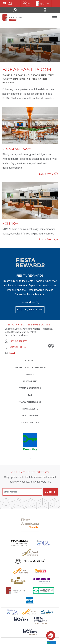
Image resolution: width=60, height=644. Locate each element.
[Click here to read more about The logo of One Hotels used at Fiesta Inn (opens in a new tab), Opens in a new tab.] (30, 600)
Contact (30, 361)
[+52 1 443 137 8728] (16, 341)
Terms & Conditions (30, 388)
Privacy (30, 374)
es (10, 3)
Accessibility (30, 381)
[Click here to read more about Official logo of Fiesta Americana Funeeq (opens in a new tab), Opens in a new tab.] (41, 571)
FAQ (30, 395)
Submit (50, 492)
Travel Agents (30, 409)
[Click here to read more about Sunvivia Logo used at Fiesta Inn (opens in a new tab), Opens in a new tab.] (42, 581)
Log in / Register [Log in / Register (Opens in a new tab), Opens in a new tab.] (30, 310)
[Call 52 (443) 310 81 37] (45, 10)
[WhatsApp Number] (15, 10)
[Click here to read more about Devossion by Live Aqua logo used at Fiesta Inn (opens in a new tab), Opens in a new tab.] (20, 543)
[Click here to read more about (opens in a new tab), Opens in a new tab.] (21, 621)
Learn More (48, 174)
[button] (25, 56)
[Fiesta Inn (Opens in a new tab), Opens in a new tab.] (27, 4)
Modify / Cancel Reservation (30, 368)
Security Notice (30, 423)
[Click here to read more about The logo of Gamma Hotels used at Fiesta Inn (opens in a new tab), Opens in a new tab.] (43, 590)
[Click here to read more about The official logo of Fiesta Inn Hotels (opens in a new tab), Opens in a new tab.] (16, 590)
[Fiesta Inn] (42, 4)
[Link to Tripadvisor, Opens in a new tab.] (51, 346)
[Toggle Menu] (55, 18)
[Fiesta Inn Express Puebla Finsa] (12, 18)
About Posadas (30, 416)
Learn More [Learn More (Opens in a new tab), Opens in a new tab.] (30, 302)
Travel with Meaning (30, 402)
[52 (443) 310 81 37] (16, 347)
